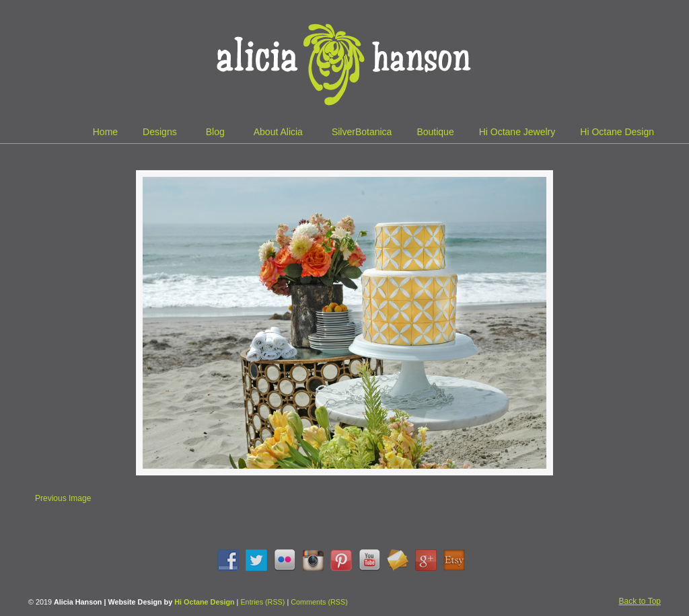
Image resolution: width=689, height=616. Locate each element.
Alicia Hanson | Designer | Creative (344, 61)
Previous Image (63, 498)
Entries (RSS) (262, 602)
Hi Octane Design (204, 602)
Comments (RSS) (319, 602)
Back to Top (640, 601)
